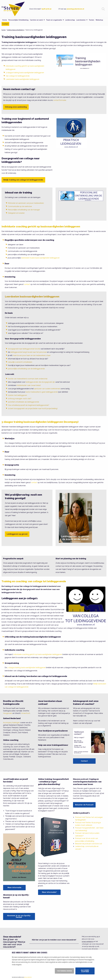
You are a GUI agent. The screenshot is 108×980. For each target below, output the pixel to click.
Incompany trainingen (11, 723)
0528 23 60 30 (46, 9)
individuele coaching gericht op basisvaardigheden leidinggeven (38, 654)
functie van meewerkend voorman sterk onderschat (28, 379)
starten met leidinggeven (17, 395)
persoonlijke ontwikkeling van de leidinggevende (26, 369)
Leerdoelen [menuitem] (81, 20)
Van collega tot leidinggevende (18, 76)
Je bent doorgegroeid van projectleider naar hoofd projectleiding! (33, 409)
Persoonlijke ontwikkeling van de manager (24, 210)
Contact (84, 761)
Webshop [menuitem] (99, 20)
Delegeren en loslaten (16, 213)
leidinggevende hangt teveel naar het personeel (28, 352)
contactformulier (60, 100)
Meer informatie (14, 888)
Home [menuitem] (5, 20)
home (4, 30)
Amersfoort (26, 713)
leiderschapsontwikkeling (16, 30)
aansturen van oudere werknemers (47, 389)
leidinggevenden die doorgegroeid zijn (40, 382)
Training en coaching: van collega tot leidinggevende (34, 581)
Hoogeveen (8, 713)
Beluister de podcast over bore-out (89, 844)
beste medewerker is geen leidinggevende (42, 392)
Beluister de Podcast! (84, 805)
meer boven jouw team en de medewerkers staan (32, 355)
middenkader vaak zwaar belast (29, 385)
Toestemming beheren (64, 971)
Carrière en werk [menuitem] (36, 20)
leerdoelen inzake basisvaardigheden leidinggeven (40, 258)
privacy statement (28, 977)
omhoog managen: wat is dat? (20, 399)
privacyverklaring (88, 942)
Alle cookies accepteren (85, 971)
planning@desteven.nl (75, 9)
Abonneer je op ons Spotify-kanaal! (19, 916)
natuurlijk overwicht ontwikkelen (20, 362)
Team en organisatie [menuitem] (54, 20)
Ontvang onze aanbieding (16, 107)
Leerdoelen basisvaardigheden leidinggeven (22, 79)
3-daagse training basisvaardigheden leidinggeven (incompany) (40, 422)
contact (27, 284)
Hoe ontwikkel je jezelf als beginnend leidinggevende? (29, 405)
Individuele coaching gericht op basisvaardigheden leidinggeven (41, 226)
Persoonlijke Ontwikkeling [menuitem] (18, 20)
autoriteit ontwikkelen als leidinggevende (23, 402)
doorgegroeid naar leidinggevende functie (24, 349)
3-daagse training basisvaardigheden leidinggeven (25, 73)
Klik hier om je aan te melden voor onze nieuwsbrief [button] (54, 940)
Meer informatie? (49, 892)
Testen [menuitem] (91, 20)
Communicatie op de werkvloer (20, 206)
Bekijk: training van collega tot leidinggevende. (23, 180)
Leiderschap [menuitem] (70, 20)
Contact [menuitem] (5, 24)
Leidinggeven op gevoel (17, 534)
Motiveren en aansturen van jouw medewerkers (26, 203)
